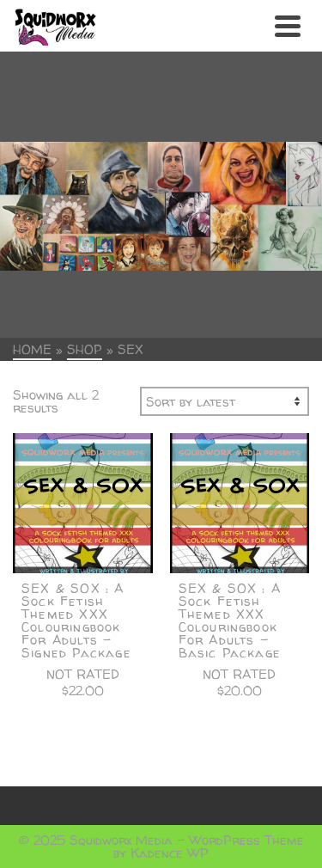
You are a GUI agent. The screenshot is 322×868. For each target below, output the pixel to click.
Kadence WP (170, 853)
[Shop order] (225, 401)
